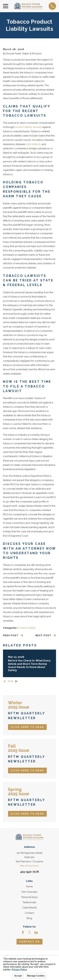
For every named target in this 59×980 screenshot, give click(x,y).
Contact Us (29, 942)
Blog (29, 918)
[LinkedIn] (36, 932)
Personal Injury (29, 897)
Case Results (29, 908)
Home (29, 887)
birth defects (33, 144)
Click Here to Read (27, 727)
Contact (29, 913)
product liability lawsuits (28, 127)
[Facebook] (23, 932)
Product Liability (27, 628)
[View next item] (16, 681)
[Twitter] (29, 932)
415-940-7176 (29, 872)
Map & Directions (29, 866)
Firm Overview (29, 892)
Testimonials (29, 902)
